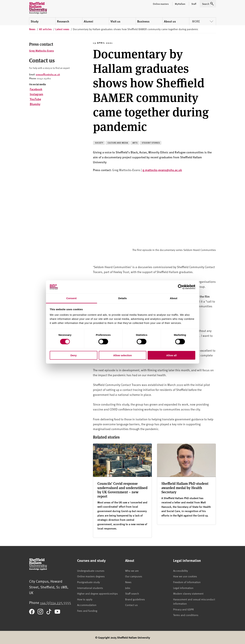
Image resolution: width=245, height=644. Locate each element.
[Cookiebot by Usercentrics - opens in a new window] (180, 287)
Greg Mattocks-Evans (42, 51)
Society (99, 143)
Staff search (132, 593)
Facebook (36, 89)
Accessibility (180, 571)
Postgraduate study (88, 582)
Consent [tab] (71, 298)
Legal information (183, 588)
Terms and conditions (186, 615)
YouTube (35, 99)
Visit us (115, 21)
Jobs (128, 588)
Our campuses (134, 576)
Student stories (151, 143)
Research (63, 21)
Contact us (131, 605)
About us (170, 21)
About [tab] (174, 298)
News (128, 582)
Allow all (172, 355)
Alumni (88, 21)
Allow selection (122, 355)
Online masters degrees (91, 576)
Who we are (132, 571)
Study (35, 21)
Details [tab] (123, 298)
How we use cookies (185, 576)
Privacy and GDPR (183, 609)
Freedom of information (187, 582)
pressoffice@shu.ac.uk (48, 74)
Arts (135, 143)
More (203, 21)
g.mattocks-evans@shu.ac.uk (162, 170)
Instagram (37, 94)
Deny (74, 355)
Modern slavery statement (188, 593)
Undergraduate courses (91, 571)
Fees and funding (87, 611)
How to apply (85, 599)
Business (143, 21)
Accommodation (87, 605)
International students (90, 588)
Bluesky (35, 104)
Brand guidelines (135, 599)
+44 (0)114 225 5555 (56, 602)
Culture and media (118, 143)
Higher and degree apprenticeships (97, 593)
